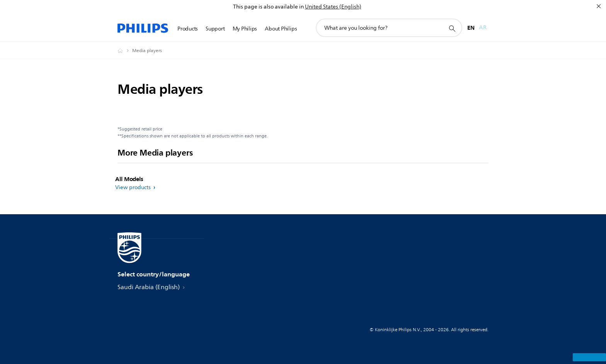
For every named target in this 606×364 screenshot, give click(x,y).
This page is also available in (268, 7)
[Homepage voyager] (125, 51)
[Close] (599, 6)
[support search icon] (452, 28)
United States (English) (333, 7)
